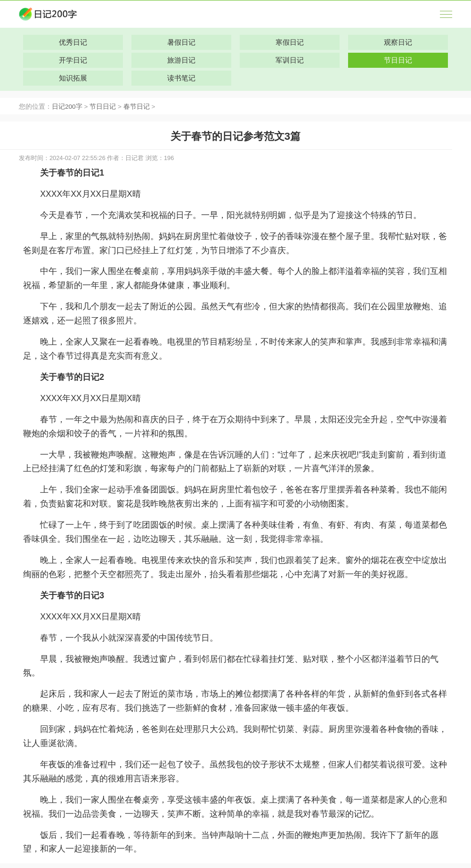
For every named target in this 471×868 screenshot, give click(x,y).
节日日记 (103, 107)
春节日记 (137, 107)
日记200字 (67, 107)
